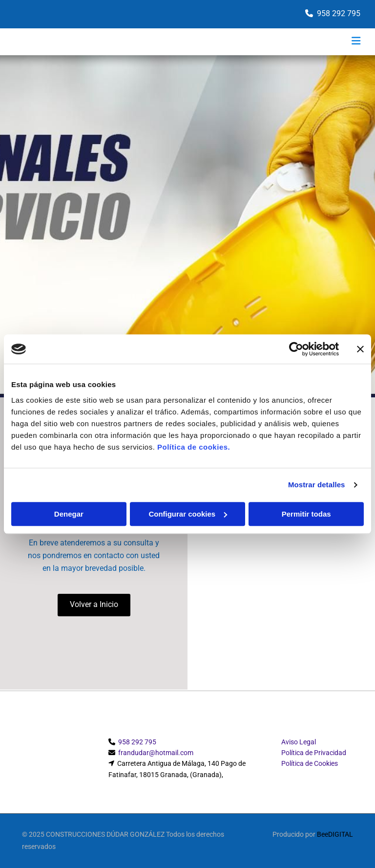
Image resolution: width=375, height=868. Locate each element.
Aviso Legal (299, 742)
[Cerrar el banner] (360, 349)
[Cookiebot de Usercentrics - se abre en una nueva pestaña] (296, 349)
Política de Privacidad (314, 753)
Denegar (69, 514)
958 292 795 (339, 13)
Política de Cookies (310, 763)
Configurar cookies (188, 514)
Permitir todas (306, 514)
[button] (94, 605)
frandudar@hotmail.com (156, 753)
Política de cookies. (194, 447)
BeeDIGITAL (335, 834)
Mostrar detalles (317, 485)
